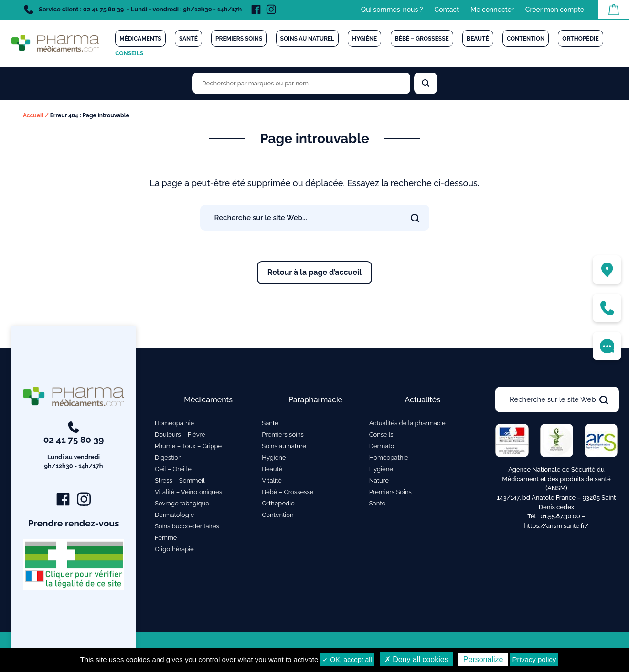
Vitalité (272, 480)
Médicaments (140, 39)
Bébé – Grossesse (422, 39)
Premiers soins (239, 39)
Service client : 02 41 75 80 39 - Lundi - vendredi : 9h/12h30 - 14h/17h (133, 10)
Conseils (129, 53)
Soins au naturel (308, 39)
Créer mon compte (555, 10)
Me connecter (492, 10)
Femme (166, 538)
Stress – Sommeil (180, 480)
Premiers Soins (390, 492)
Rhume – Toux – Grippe (188, 446)
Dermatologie (174, 515)
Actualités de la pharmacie (407, 423)
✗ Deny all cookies (416, 659)
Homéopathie (174, 423)
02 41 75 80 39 (74, 446)
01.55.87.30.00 (560, 516)
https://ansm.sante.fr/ (556, 526)
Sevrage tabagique (182, 503)
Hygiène (364, 39)
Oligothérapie (174, 549)
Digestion (168, 457)
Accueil (33, 115)
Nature (379, 480)
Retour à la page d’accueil (314, 272)
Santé (188, 39)
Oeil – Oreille (173, 469)
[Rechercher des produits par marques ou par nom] (301, 83)
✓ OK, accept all (347, 660)
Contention (526, 39)
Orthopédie (580, 39)
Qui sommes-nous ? (392, 10)
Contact (447, 10)
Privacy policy (534, 659)
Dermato (382, 446)
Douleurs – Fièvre (180, 435)
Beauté (478, 39)
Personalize (483, 659)
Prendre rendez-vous (74, 523)
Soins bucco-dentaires (187, 526)
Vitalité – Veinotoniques (188, 492)
